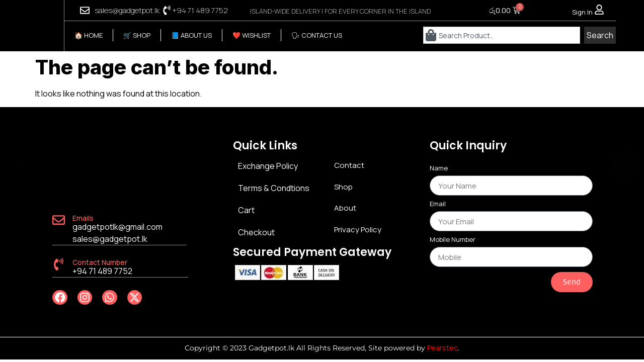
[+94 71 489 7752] (167, 10)
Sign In (582, 12)
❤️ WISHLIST (252, 35)
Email (438, 204)
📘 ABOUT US (191, 35)
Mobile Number (453, 240)
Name (439, 169)
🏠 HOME (89, 35)
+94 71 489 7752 (200, 10)
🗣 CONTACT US (317, 35)
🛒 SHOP (137, 35)
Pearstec (442, 348)
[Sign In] (599, 10)
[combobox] (502, 35)
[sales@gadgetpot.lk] (85, 10)
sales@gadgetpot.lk (127, 10)
